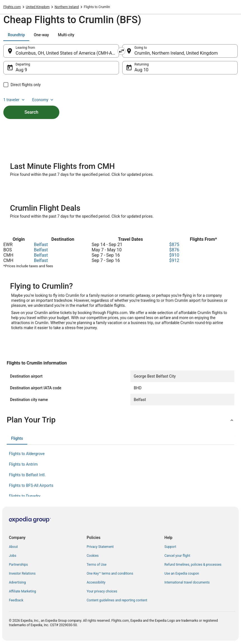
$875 (174, 245)
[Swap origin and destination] (121, 51)
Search (31, 112)
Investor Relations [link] (22, 573)
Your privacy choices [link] (102, 591)
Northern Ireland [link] (67, 7)
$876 (174, 250)
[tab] (16, 35)
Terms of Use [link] (97, 565)
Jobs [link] (13, 556)
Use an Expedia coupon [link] (182, 573)
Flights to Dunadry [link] (25, 496)
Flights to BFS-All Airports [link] (31, 485)
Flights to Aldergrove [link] (27, 454)
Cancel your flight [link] (177, 556)
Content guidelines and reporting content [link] (117, 600)
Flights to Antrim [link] (23, 464)
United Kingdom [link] (38, 7)
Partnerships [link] (18, 565)
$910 (174, 255)
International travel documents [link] (187, 582)
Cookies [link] (93, 556)
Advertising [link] (17, 582)
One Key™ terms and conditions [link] (110, 573)
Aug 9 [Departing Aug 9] (21, 70)
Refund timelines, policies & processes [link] (193, 565)
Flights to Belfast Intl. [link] (27, 475)
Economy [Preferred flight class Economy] (43, 100)
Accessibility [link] (96, 582)
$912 (174, 260)
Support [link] (170, 547)
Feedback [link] (16, 600)
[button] (121, 420)
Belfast (41, 245)
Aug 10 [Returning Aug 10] (142, 70)
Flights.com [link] (12, 7)
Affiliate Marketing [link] (22, 591)
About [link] (13, 547)
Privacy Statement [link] (100, 547)
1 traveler (14, 100)
